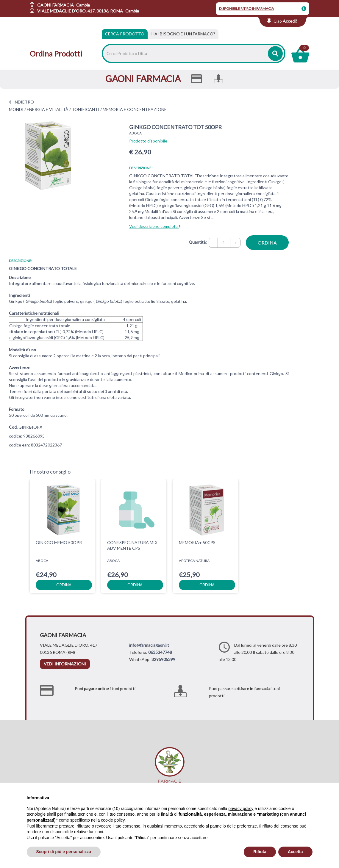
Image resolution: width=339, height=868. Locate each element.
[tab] (183, 34)
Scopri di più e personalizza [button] (64, 852)
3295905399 (163, 659)
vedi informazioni (65, 664)
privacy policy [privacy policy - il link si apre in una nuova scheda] (241, 809)
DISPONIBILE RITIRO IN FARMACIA (246, 8)
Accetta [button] (295, 852)
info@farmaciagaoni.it (149, 645)
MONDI (16, 109)
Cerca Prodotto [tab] (125, 34)
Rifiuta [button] (260, 852)
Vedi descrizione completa (155, 226)
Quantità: (198, 242)
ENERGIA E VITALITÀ (48, 109)
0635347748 (160, 652)
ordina (267, 243)
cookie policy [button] (113, 820)
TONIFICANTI (86, 109)
